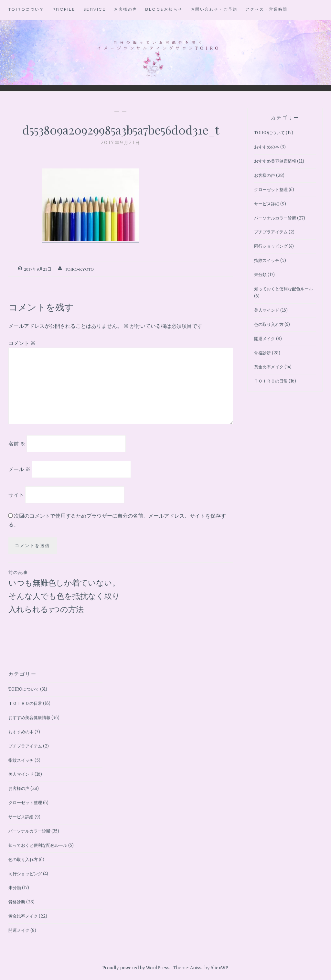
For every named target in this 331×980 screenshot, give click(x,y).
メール (19, 469)
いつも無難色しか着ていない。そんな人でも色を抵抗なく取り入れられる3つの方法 (65, 591)
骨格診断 (262, 353)
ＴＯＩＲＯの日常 (271, 381)
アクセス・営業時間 (267, 9)
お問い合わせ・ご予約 (214, 9)
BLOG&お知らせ (164, 9)
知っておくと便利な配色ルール (283, 289)
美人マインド (267, 310)
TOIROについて (27, 9)
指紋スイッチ (267, 260)
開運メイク (265, 339)
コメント (22, 343)
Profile (64, 9)
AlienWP (219, 968)
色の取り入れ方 (269, 324)
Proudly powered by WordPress (136, 968)
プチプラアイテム (271, 232)
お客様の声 (126, 9)
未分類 (260, 275)
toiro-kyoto (79, 269)
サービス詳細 (267, 204)
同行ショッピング (271, 246)
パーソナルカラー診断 (275, 218)
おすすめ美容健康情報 (275, 161)
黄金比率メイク (269, 367)
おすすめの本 (267, 147)
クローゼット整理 (271, 190)
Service (95, 9)
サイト (16, 494)
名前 (17, 444)
